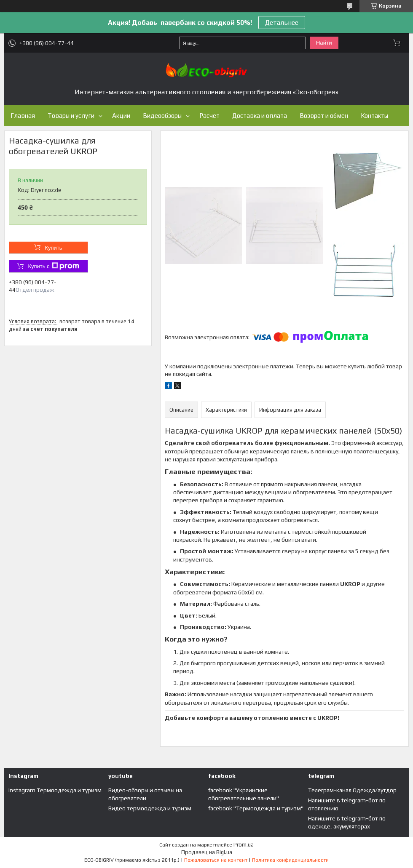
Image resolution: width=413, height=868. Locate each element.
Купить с (53, 266)
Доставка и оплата (260, 116)
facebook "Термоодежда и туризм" (256, 808)
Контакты (374, 116)
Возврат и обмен (324, 116)
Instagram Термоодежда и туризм (55, 790)
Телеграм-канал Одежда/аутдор (352, 790)
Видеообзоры (162, 116)
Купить (53, 248)
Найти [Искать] (324, 43)
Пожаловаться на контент (216, 860)
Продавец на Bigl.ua (207, 852)
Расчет (209, 116)
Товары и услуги (71, 116)
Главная (23, 116)
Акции (121, 116)
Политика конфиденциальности (290, 860)
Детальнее (282, 23)
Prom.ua (244, 845)
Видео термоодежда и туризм (150, 808)
